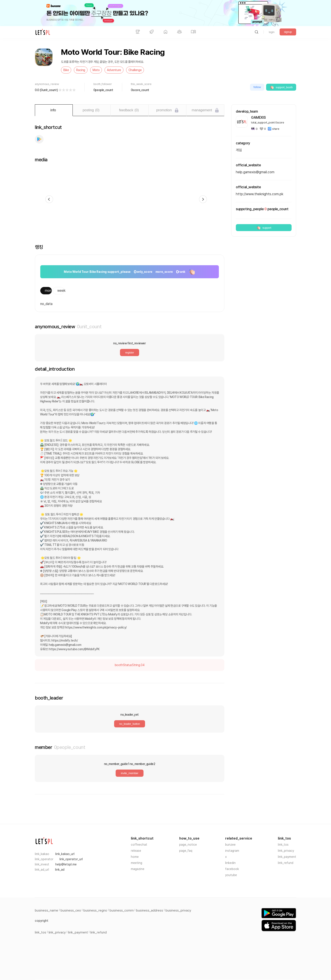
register (130, 352)
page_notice (188, 845)
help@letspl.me (66, 864)
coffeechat (139, 845)
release (136, 851)
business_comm (122, 910)
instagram (232, 851)
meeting (137, 863)
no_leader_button (130, 724)
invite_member (130, 773)
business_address (150, 910)
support (264, 228)
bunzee (230, 845)
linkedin (230, 863)
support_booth (281, 87)
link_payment (287, 857)
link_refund (286, 863)
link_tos (283, 845)
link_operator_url (71, 859)
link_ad (60, 870)
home (135, 857)
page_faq (186, 851)
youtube (231, 875)
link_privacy (286, 851)
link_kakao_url (65, 854)
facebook (232, 869)
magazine (138, 869)
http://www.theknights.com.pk (260, 194)
